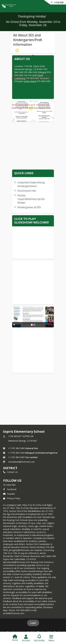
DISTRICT (10, 468)
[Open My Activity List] (39, 638)
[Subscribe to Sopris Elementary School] (9, 485)
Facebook (10, 489)
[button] (62, 16)
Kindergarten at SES (29, 207)
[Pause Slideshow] (14, 325)
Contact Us (10, 472)
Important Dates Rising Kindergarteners (31, 184)
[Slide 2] (34, 325)
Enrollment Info (27, 191)
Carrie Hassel (30, 81)
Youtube (9, 494)
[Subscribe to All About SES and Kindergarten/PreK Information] (17, 50)
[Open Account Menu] (26, 638)
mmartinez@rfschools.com (22, 462)
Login (33, 623)
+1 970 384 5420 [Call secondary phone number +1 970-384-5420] (16, 453)
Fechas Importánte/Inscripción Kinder (31, 199)
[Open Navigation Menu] (51, 638)
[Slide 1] (32, 325)
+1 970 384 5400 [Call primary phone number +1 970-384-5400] (16, 448)
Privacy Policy (12, 498)
